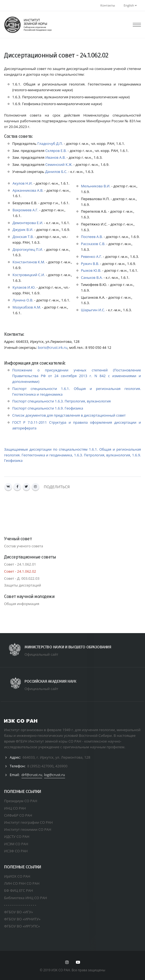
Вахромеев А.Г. (25, 210)
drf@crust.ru (32, 775)
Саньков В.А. (92, 277)
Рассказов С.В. (93, 244)
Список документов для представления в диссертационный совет (69, 415)
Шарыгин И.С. (93, 310)
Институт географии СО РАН (28, 822)
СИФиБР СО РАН (18, 815)
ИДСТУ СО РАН (17, 836)
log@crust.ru (55, 775)
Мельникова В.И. (96, 186)
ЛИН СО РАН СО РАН (22, 883)
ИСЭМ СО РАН (16, 844)
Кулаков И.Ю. (24, 287)
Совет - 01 (20, 564)
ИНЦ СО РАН (15, 808)
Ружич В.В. (90, 264)
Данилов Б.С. (56, 172)
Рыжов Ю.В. (91, 270)
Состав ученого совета (24, 546)
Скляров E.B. (55, 151)
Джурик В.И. (23, 230)
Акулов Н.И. (23, 183)
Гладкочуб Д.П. (50, 144)
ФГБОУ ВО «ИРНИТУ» (22, 919)
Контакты (108, 5)
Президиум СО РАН (21, 801)
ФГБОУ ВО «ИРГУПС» (22, 926)
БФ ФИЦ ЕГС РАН (18, 890)
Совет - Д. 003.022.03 (22, 578)
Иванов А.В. (55, 157)
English (130, 5)
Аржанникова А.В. (28, 190)
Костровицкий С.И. (29, 275)
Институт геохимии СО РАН (28, 829)
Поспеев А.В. (92, 237)
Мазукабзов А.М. (27, 307)
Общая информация (22, 604)
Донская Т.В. (23, 237)
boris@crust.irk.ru (53, 347)
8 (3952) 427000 (40, 766)
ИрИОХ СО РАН (17, 876)
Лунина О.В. (23, 300)
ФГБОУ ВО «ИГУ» (18, 912)
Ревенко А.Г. (92, 257)
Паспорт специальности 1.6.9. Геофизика (48, 408)
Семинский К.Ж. (58, 164)
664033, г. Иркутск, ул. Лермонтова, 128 (56, 757)
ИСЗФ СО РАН (16, 851)
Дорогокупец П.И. (28, 249)
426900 (61, 766)
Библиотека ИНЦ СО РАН (26, 898)
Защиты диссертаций (23, 585)
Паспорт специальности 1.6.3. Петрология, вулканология (61, 401)
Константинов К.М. (29, 262)
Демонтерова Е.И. (28, 223)
